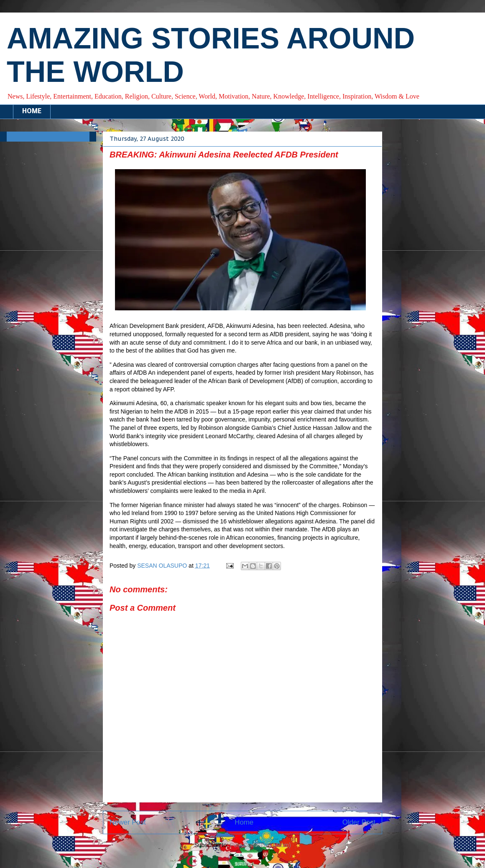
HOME (32, 112)
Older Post (359, 822)
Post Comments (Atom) (260, 845)
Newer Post (128, 822)
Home (244, 822)
